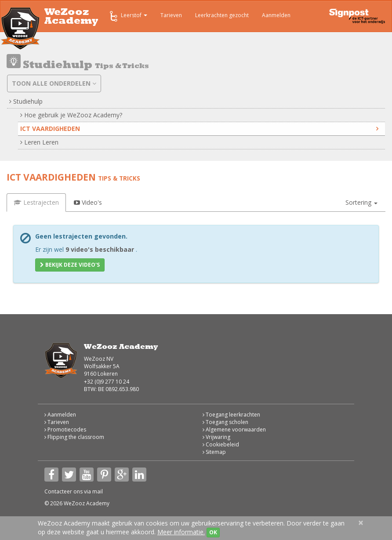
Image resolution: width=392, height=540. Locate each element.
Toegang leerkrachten (231, 415)
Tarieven (171, 15)
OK (213, 532)
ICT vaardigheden (199, 129)
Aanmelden (276, 15)
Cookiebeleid (221, 444)
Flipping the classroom (74, 437)
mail (98, 491)
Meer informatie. (181, 532)
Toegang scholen (225, 422)
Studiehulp (26, 101)
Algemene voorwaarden (234, 429)
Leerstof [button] (128, 16)
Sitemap (214, 452)
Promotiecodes (65, 429)
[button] (361, 203)
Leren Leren (39, 142)
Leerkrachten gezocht (222, 15)
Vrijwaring (216, 437)
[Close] (361, 523)
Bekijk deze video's (70, 265)
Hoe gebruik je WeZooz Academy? (71, 115)
